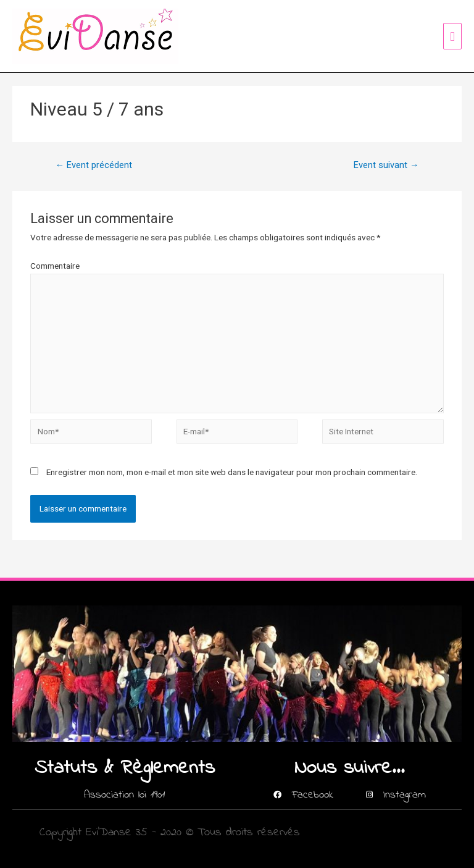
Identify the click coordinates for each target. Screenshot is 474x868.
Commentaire (55, 266)
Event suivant (386, 165)
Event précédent (94, 165)
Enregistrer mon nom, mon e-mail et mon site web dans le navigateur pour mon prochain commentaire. (232, 472)
